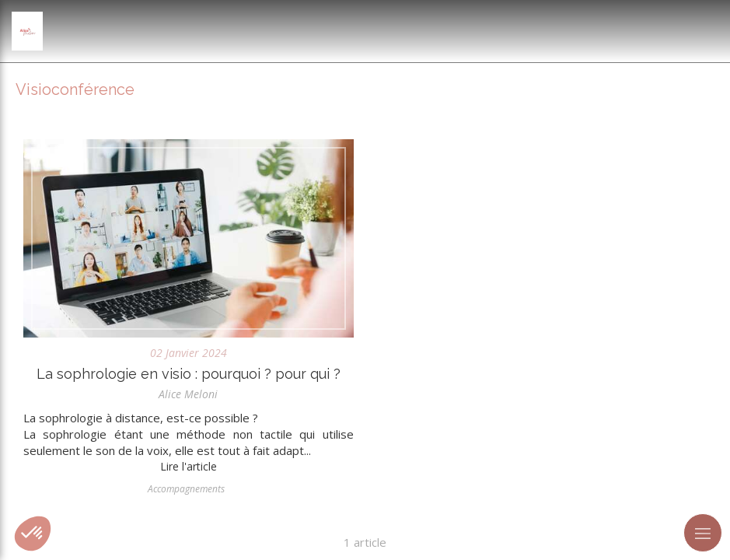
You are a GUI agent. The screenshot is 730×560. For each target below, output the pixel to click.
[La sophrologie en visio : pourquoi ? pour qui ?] (189, 238)
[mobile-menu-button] (703, 533)
